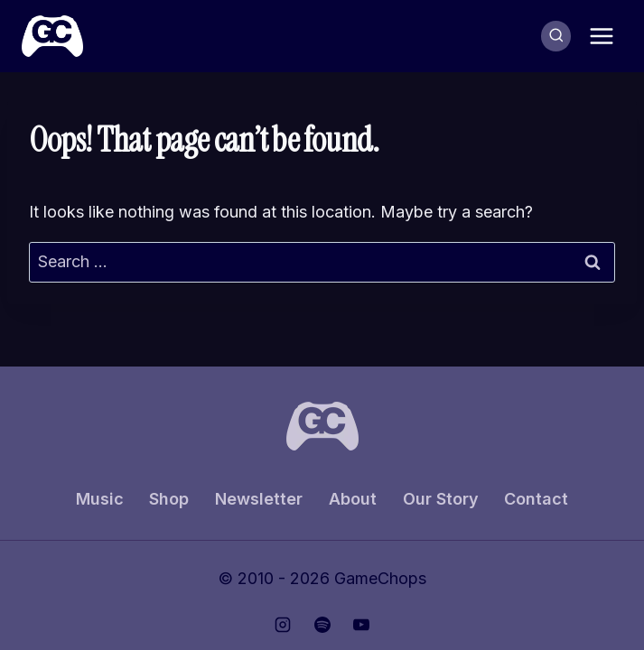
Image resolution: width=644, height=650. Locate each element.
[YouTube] (361, 625)
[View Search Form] (556, 36)
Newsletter (259, 499)
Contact (536, 499)
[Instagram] (283, 625)
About (353, 499)
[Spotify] (322, 625)
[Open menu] (601, 36)
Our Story (441, 499)
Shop (169, 499)
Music (100, 499)
